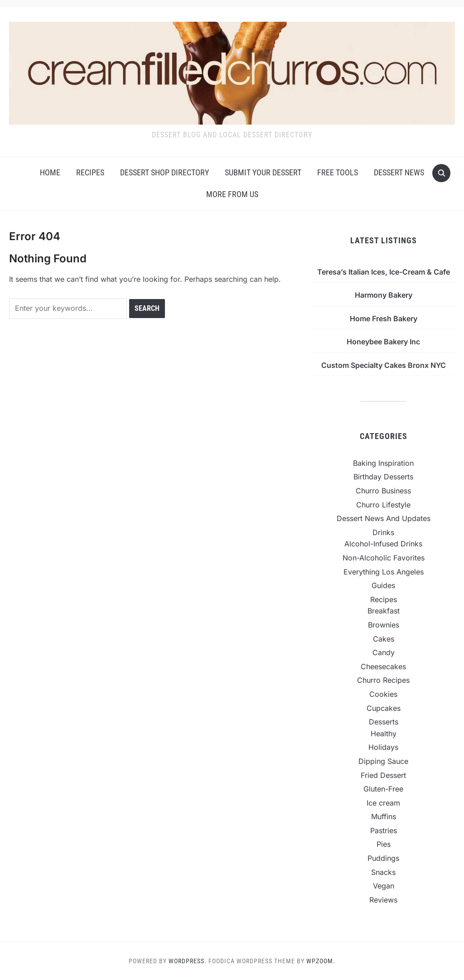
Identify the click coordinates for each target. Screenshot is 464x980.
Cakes (384, 639)
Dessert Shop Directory (164, 172)
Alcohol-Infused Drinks (383, 544)
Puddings (383, 858)
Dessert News (399, 172)
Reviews (383, 900)
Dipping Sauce (383, 761)
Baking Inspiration (383, 463)
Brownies (384, 625)
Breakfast (384, 611)
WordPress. (188, 961)
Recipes (90, 172)
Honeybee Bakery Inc (383, 342)
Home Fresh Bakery (384, 319)
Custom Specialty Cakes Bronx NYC (384, 365)
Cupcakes (384, 708)
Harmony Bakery (384, 295)
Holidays (383, 747)
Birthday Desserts (383, 477)
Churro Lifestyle (383, 505)
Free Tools (338, 172)
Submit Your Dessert (263, 172)
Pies (384, 844)
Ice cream (383, 803)
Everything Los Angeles (384, 572)
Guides (383, 585)
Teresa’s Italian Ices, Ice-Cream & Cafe (384, 272)
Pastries (384, 830)
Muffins (384, 816)
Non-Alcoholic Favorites (384, 558)
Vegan (384, 886)
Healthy (384, 734)
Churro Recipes (383, 680)
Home (50, 172)
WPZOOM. (321, 961)
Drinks (383, 532)
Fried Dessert (383, 775)
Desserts (384, 722)
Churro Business (383, 491)
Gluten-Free (383, 789)
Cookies (383, 694)
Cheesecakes (383, 666)
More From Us (232, 194)
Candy (384, 652)
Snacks (383, 872)
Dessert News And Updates (384, 518)
